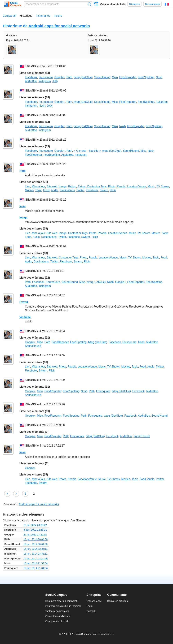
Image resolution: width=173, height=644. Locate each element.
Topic (38, 190)
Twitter (80, 190)
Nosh (159, 77)
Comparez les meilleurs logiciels (63, 606)
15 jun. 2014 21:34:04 (36, 568)
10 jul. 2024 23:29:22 (35, 525)
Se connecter (152, 4)
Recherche (89, 4)
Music (151, 186)
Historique (26, 16)
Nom (23, 171)
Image (63, 186)
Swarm (104, 190)
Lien (28, 186)
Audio (54, 190)
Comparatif (10, 16)
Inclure (58, 16)
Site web (52, 186)
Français (167, 4)
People (121, 186)
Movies (29, 190)
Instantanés (43, 16)
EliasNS (31, 66)
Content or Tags (97, 186)
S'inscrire (134, 4)
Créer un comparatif (96, 5)
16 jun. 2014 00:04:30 (36, 539)
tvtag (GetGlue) (83, 77)
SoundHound (102, 77)
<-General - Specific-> (87, 151)
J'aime (82, 186)
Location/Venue (137, 186)
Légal (89, 606)
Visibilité (25, 317)
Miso (115, 77)
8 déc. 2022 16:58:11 (35, 530)
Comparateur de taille (113, 4)
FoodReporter (128, 77)
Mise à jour (38, 186)
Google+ (60, 77)
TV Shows (163, 186)
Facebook (31, 77)
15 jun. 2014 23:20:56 (36, 559)
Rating (72, 186)
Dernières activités (117, 601)
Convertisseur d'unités (57, 616)
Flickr (113, 190)
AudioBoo (31, 81)
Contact (91, 611)
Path (69, 77)
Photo (112, 186)
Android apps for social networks (59, 26)
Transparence (94, 601)
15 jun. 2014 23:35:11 (36, 549)
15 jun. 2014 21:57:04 (36, 563)
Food (46, 190)
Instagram (45, 81)
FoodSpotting (146, 77)
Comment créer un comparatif (62, 601)
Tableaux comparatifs (57, 611)
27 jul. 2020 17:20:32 (35, 535)
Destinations (67, 190)
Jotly (55, 81)
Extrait (24, 302)
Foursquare (46, 77)
